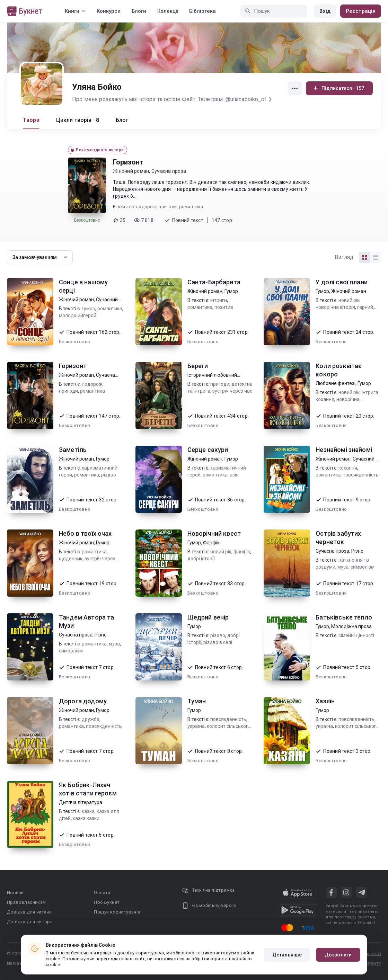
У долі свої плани (342, 282)
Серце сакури (208, 450)
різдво (109, 475)
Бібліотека (202, 11)
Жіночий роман (131, 171)
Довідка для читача (29, 912)
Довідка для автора (30, 922)
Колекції (168, 11)
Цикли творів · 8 (78, 120)
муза (343, 567)
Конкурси (109, 11)
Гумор (231, 291)
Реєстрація (361, 11)
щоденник (71, 559)
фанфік (242, 552)
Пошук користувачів (117, 912)
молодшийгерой (78, 315)
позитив (224, 307)
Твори (31, 120)
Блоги (139, 11)
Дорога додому (83, 701)
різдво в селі (218, 642)
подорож (146, 207)
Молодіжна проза (351, 626)
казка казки (86, 818)
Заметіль (73, 450)
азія (234, 475)
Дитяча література (81, 802)
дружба (91, 719)
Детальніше (287, 955)
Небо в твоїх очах (85, 533)
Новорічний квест (214, 533)
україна (196, 726)
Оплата (102, 893)
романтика (191, 207)
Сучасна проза (169, 171)
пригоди (168, 207)
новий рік (349, 300)
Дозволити (338, 955)
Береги (198, 366)
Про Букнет (107, 902)
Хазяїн (325, 701)
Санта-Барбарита (214, 282)
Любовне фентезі (336, 383)
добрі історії (201, 559)
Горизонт (128, 162)
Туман (197, 701)
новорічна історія (335, 307)
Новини (15, 893)
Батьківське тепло (344, 617)
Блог (122, 120)
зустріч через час (232, 391)
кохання (348, 468)
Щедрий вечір (208, 617)
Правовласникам (27, 902)
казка (88, 811)
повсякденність (361, 475)
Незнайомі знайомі (344, 450)
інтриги (219, 300)
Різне (357, 551)
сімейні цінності (356, 635)
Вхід (325, 11)
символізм (363, 567)
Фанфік (211, 543)
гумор (89, 309)
